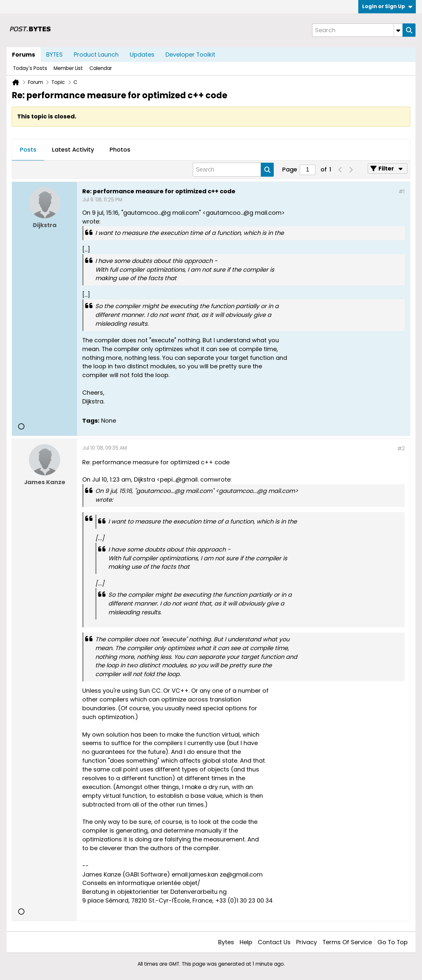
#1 (402, 191)
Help (246, 942)
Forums (24, 54)
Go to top (393, 942)
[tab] (28, 150)
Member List (68, 68)
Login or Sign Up (387, 6)
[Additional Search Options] (398, 30)
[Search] (357, 30)
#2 (401, 449)
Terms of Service (347, 942)
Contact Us (274, 942)
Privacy (307, 942)
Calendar (101, 68)
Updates (142, 54)
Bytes (226, 942)
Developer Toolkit (190, 54)
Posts (28, 150)
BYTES (54, 54)
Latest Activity (73, 150)
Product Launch (96, 54)
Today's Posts (30, 68)
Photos (120, 150)
